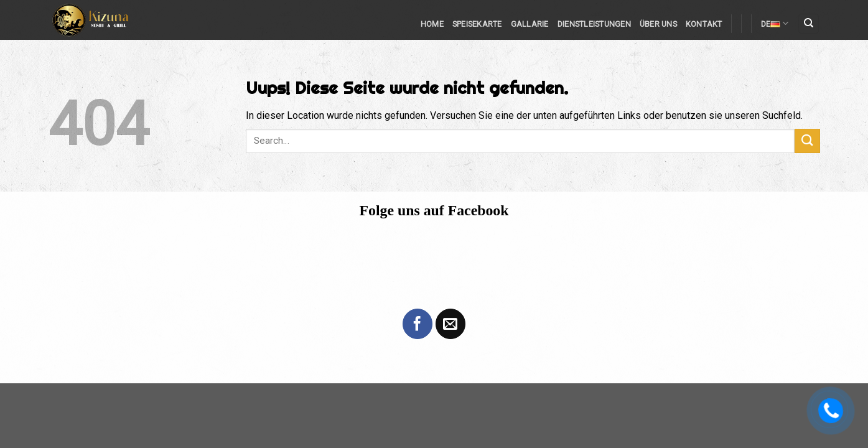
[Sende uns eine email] (450, 324)
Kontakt (704, 24)
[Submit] (807, 141)
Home (432, 24)
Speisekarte (477, 24)
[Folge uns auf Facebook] (418, 324)
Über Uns (658, 24)
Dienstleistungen (594, 24)
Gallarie (530, 24)
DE (775, 23)
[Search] (809, 24)
